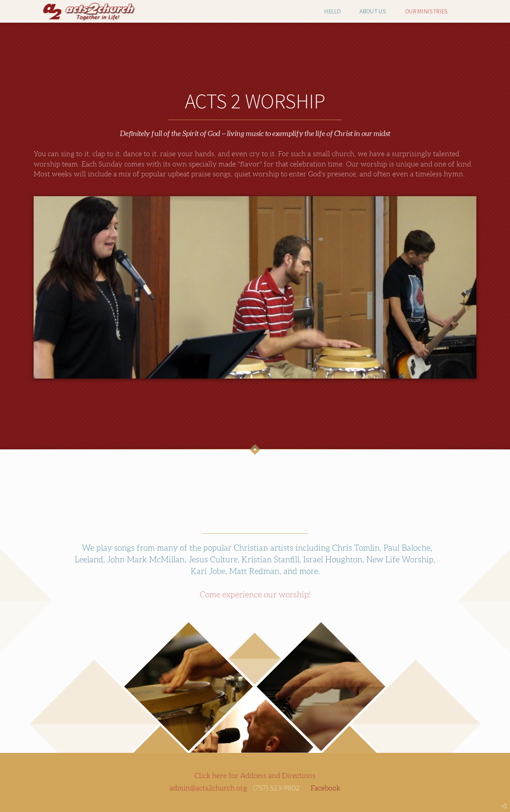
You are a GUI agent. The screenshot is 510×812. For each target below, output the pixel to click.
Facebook (325, 788)
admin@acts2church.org (208, 788)
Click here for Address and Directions (255, 776)
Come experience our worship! (255, 595)
